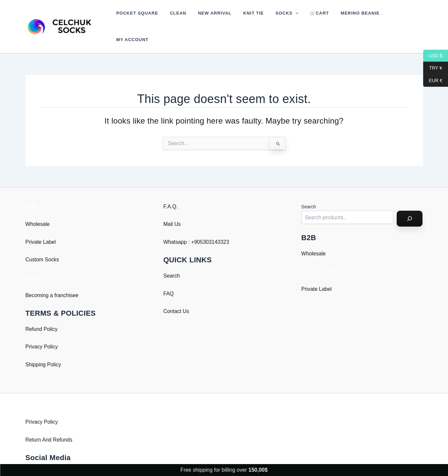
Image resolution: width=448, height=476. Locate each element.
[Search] (410, 201)
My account (384, 17)
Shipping (36, 347)
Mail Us (172, 207)
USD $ (433, 56)
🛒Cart (302, 17)
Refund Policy (42, 311)
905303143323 (212, 224)
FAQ (169, 276)
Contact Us (176, 294)
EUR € (433, 81)
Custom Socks (43, 242)
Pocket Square (136, 17)
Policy (54, 347)
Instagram (37, 456)
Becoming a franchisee (52, 277)
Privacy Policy (42, 329)
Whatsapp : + (179, 224)
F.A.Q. (171, 189)
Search (172, 258)
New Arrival (207, 17)
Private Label (41, 224)
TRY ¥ (433, 68)
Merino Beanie (340, 17)
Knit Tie (243, 17)
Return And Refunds (49, 422)
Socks (273, 18)
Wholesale (38, 207)
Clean (174, 17)
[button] (281, 18)
